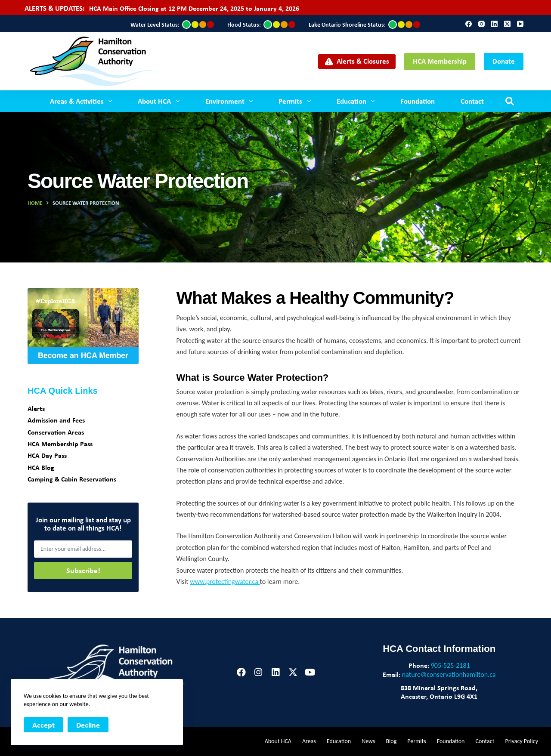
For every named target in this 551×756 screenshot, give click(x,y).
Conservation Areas (56, 432)
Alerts (36, 408)
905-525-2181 (450, 665)
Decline (88, 725)
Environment (231, 101)
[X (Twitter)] (507, 24)
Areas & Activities (83, 101)
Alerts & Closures (357, 61)
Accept (43, 725)
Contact (472, 101)
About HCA (160, 101)
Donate (504, 61)
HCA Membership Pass (60, 444)
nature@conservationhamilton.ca (449, 674)
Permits (296, 101)
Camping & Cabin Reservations (72, 479)
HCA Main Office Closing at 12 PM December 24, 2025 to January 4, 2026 (194, 8)
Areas (309, 741)
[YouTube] (520, 24)
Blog (391, 741)
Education (357, 101)
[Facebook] (469, 24)
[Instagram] (481, 24)
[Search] (510, 101)
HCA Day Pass (47, 455)
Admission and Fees (56, 420)
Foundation (418, 101)
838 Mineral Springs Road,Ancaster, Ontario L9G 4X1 (439, 692)
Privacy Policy (522, 741)
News (368, 741)
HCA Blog (41, 467)
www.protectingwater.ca (225, 582)
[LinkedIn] (494, 24)
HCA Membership (440, 61)
